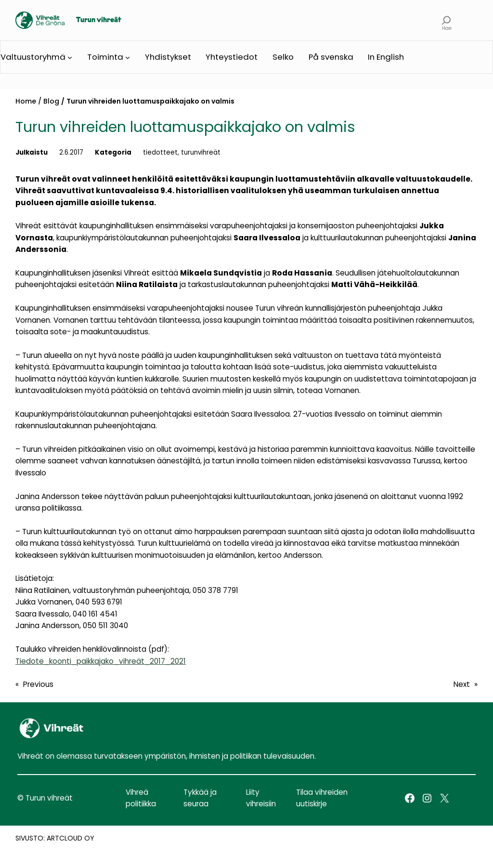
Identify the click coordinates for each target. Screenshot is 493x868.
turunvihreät (201, 152)
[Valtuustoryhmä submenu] (70, 57)
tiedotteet (160, 152)
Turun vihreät (99, 20)
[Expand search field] (447, 20)
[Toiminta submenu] (128, 57)
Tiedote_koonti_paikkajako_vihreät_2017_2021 (101, 661)
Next (462, 684)
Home (26, 101)
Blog (51, 101)
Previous (38, 684)
